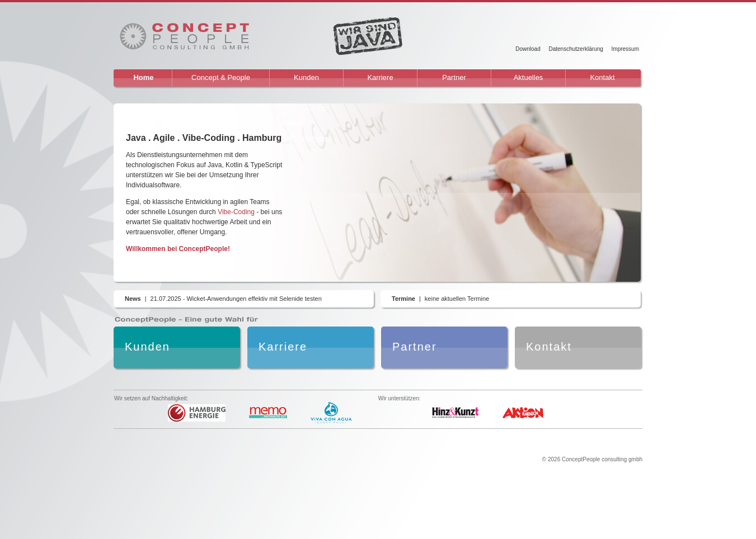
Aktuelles (529, 77)
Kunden (306, 77)
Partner (454, 77)
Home (143, 77)
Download (528, 49)
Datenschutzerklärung (576, 49)
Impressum (625, 49)
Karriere (380, 77)
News (133, 299)
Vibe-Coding (236, 212)
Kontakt (602, 77)
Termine (403, 299)
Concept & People (221, 77)
